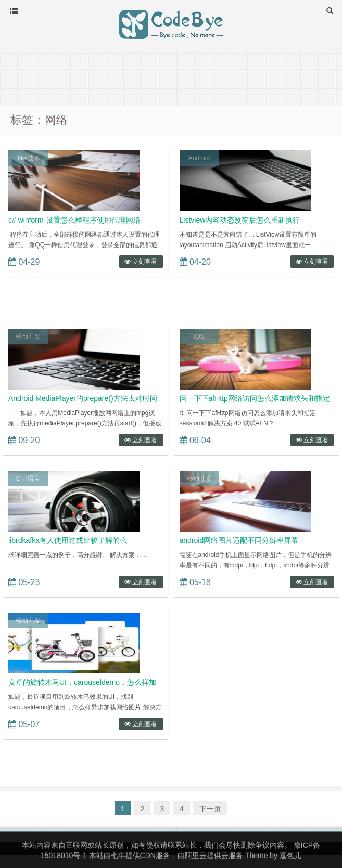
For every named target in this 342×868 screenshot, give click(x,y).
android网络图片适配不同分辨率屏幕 (239, 540)
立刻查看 (141, 262)
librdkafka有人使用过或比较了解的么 (68, 540)
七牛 (118, 856)
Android (199, 158)
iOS (199, 336)
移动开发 (28, 336)
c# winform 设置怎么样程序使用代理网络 (74, 220)
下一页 (210, 809)
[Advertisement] (171, 77)
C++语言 (28, 478)
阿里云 (196, 856)
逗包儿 (290, 856)
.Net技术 (28, 158)
